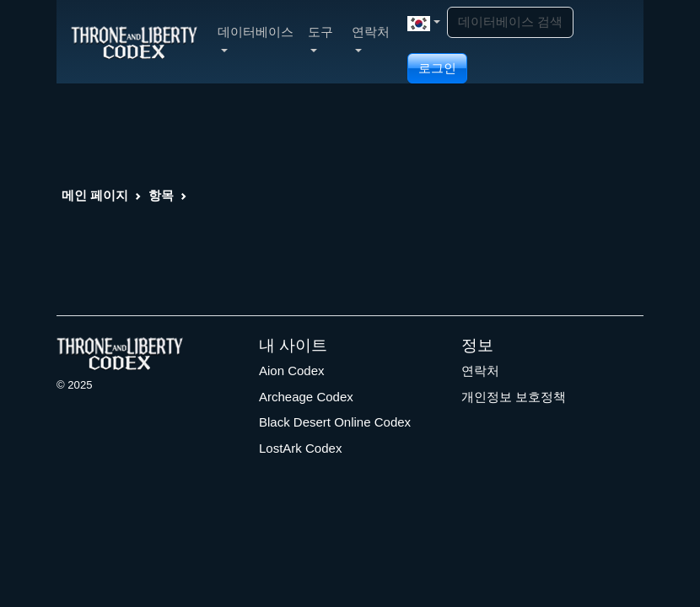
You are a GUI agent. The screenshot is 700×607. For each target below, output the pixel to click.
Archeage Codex (306, 397)
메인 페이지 (95, 195)
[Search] (510, 22)
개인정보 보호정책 (514, 397)
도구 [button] (320, 38)
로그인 (437, 68)
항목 (161, 195)
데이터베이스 (256, 38)
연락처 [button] (371, 38)
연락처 (480, 371)
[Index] (134, 41)
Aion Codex (292, 371)
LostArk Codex (300, 448)
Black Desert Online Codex (335, 422)
